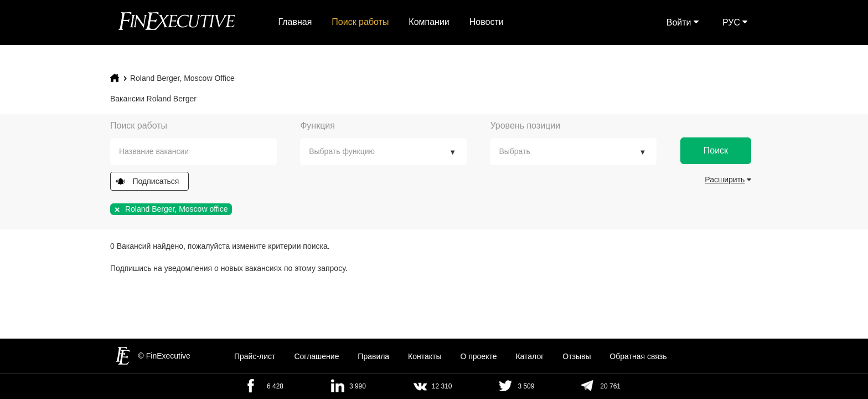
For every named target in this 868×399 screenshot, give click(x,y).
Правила (373, 356)
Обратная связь (638, 356)
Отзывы (577, 356)
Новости (487, 22)
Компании (429, 22)
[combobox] (193, 152)
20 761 (610, 386)
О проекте (478, 356)
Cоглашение (316, 356)
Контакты (425, 356)
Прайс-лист (255, 356)
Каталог (529, 356)
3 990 (358, 386)
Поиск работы (360, 22)
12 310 (442, 386)
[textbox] (202, 152)
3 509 (526, 386)
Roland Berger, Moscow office (182, 78)
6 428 (275, 386)
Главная (295, 22)
